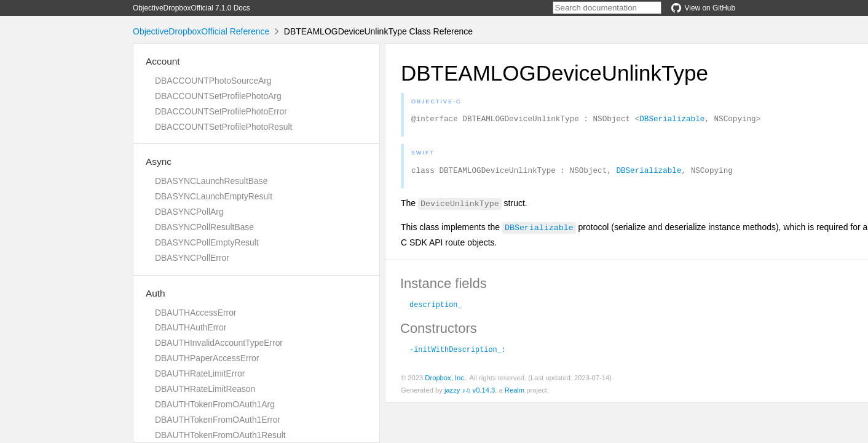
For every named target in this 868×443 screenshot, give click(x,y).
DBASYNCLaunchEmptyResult (214, 196)
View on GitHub (703, 8)
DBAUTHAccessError (195, 313)
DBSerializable (672, 120)
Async (159, 162)
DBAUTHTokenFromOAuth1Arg (215, 404)
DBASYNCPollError (192, 258)
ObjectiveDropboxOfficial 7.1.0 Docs (191, 8)
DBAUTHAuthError (191, 327)
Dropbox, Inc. (445, 381)
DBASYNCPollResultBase (204, 227)
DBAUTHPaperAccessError (207, 358)
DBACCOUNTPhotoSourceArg (213, 81)
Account (163, 61)
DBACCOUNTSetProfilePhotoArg (218, 96)
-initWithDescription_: (458, 353)
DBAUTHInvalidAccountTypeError (219, 343)
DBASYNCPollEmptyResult (207, 242)
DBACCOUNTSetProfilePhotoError (221, 111)
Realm (515, 394)
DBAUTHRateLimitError (200, 373)
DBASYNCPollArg (189, 212)
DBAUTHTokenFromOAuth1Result (220, 435)
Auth (156, 293)
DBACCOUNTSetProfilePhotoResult (223, 127)
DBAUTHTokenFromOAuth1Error (218, 420)
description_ (436, 308)
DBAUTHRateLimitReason (205, 389)
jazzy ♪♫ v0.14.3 (470, 394)
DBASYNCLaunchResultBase (211, 181)
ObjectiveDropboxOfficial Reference (201, 31)
